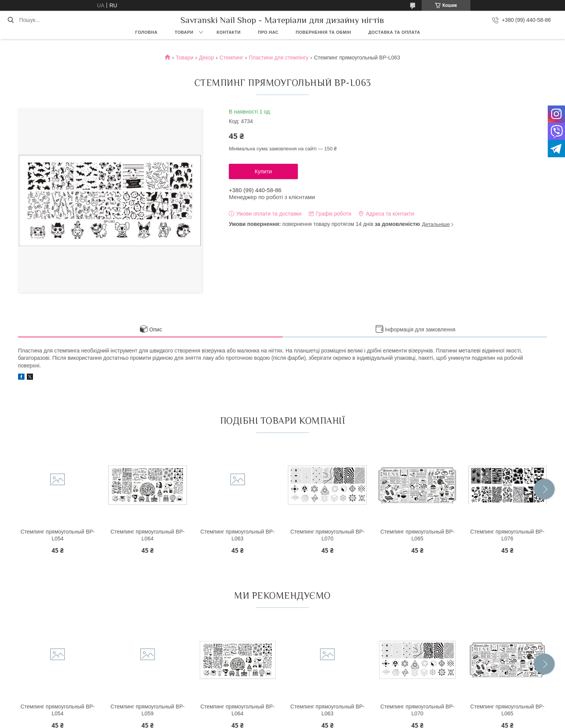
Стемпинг (232, 58)
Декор (206, 58)
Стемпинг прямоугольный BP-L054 (57, 535)
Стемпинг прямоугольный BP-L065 (417, 535)
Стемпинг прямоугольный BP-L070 (327, 535)
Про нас (268, 32)
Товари (184, 32)
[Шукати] (11, 20)
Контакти (229, 32)
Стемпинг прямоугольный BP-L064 (148, 535)
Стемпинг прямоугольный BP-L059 (148, 710)
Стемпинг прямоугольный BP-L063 (238, 535)
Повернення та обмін (324, 32)
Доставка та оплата (394, 32)
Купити (264, 171)
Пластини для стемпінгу (279, 58)
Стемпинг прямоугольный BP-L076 (508, 535)
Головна (146, 32)
